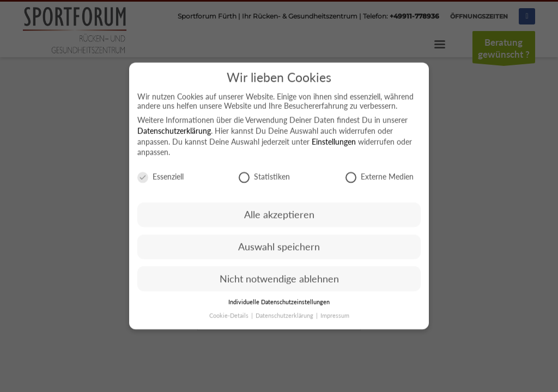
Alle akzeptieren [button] (279, 218)
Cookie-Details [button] (230, 319)
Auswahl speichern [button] (279, 250)
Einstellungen (334, 145)
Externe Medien (380, 180)
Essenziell (160, 180)
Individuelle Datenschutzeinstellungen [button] (279, 306)
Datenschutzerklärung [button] (285, 319)
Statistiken (264, 180)
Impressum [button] (335, 319)
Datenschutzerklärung (174, 134)
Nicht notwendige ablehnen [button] (279, 282)
